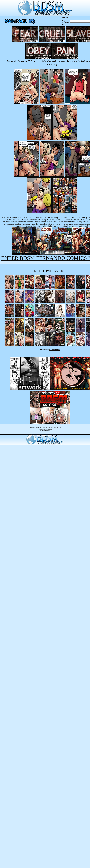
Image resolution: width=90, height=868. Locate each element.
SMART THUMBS (55, 350)
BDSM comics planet (46, 429)
